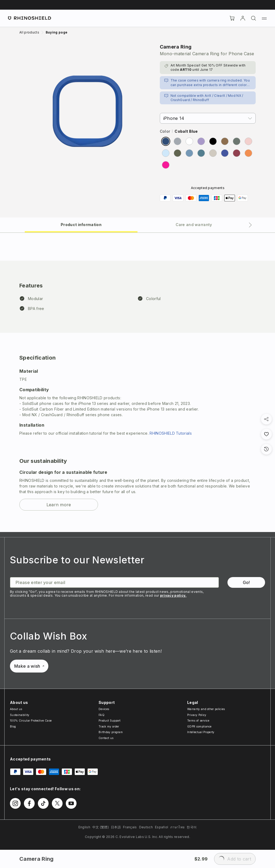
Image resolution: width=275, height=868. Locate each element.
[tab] (81, 224)
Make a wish (29, 666)
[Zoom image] (87, 111)
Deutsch (146, 827)
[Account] (243, 18)
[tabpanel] (137, 382)
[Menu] (264, 18)
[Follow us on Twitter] (57, 803)
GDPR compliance (199, 726)
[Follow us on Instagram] (15, 803)
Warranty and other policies (206, 709)
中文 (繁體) (101, 827)
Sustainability (20, 715)
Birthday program (111, 732)
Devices (104, 709)
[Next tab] (250, 225)
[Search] (254, 18)
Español (162, 827)
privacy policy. (173, 595)
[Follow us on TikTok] (43, 803)
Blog (13, 726)
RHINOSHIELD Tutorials (171, 433)
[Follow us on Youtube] (71, 803)
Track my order (109, 726)
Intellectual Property (201, 732)
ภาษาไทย (177, 827)
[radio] (166, 141)
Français (130, 827)
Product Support (110, 721)
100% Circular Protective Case (31, 721)
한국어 (192, 827)
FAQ (102, 715)
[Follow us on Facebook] (29, 803)
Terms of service (198, 721)
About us (16, 709)
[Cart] (232, 18)
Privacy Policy (197, 715)
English (84, 827)
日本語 (116, 827)
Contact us (106, 738)
